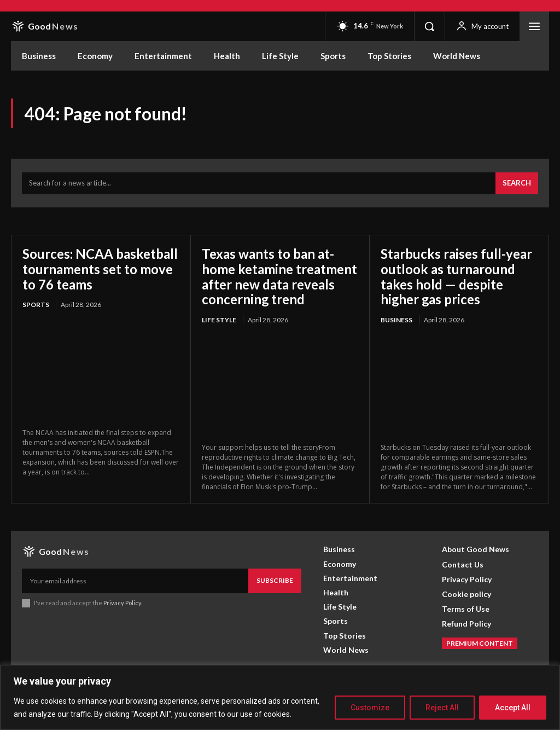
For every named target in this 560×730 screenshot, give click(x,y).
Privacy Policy (122, 603)
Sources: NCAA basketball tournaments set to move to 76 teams (100, 269)
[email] (135, 581)
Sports (36, 305)
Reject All (442, 708)
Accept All (513, 708)
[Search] (517, 183)
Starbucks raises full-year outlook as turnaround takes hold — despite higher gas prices (456, 276)
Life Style (219, 320)
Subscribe (275, 580)
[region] (280, 697)
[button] (429, 26)
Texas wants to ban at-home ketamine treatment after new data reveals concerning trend (279, 276)
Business (396, 320)
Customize (370, 708)
